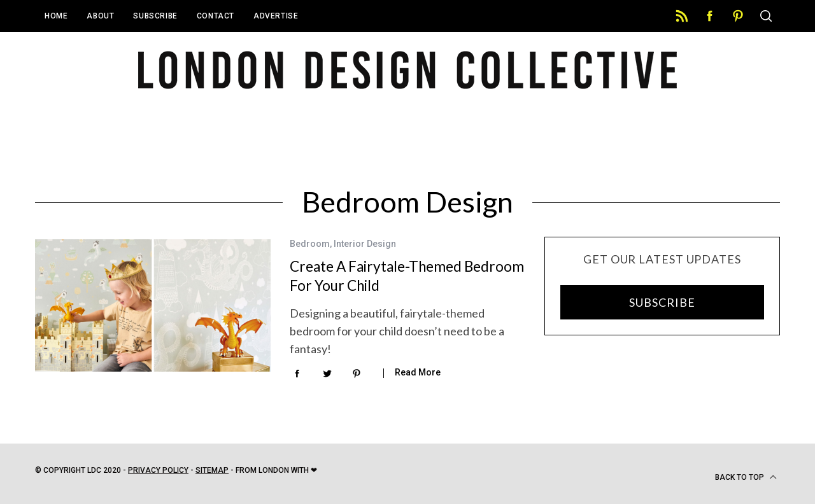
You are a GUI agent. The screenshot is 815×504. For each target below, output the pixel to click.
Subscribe (155, 16)
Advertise (276, 16)
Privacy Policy (158, 470)
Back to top (746, 477)
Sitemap (212, 470)
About (100, 16)
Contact (216, 16)
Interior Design (365, 244)
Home (56, 16)
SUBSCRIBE (662, 302)
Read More (418, 372)
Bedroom (310, 244)
